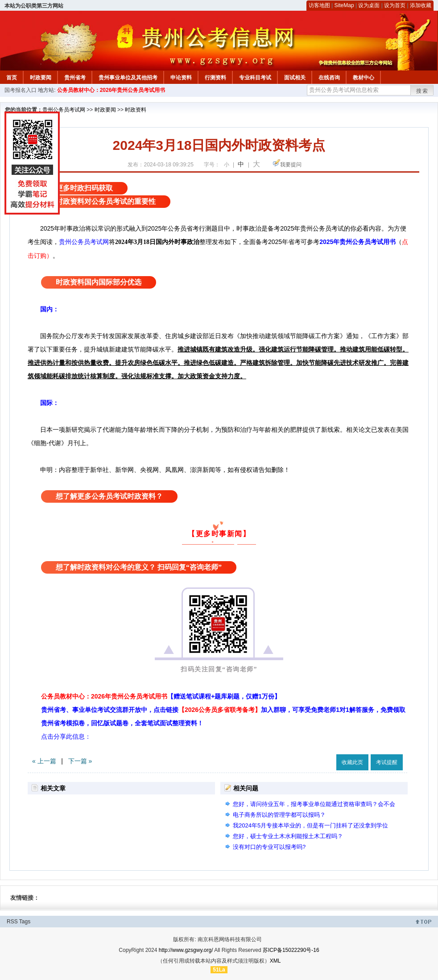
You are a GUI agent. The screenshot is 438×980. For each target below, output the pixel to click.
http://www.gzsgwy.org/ (186, 950)
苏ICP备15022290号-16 (291, 950)
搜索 (422, 91)
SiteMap (344, 5)
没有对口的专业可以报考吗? (269, 847)
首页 (12, 78)
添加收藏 (421, 5)
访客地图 (319, 5)
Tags (25, 922)
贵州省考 (75, 78)
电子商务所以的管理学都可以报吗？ (279, 815)
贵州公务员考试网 (64, 110)
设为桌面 (369, 5)
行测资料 (215, 78)
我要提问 (291, 165)
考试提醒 (387, 762)
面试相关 (295, 78)
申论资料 (181, 78)
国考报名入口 (21, 90)
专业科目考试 (255, 78)
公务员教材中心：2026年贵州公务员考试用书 (111, 90)
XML (275, 961)
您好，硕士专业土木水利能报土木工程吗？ (288, 836)
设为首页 (395, 5)
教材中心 (364, 78)
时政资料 (136, 110)
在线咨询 (329, 78)
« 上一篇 (44, 761)
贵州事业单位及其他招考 (128, 78)
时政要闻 (41, 78)
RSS (12, 922)
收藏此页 (352, 762)
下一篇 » (80, 761)
